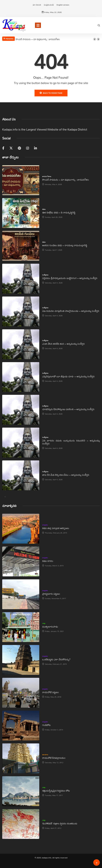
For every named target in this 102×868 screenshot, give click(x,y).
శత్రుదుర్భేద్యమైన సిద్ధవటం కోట (56, 791)
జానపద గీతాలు (47, 176)
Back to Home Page (51, 93)
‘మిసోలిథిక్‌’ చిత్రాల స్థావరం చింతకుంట (60, 823)
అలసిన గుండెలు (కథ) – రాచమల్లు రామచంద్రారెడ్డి (65, 245)
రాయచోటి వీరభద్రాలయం (54, 758)
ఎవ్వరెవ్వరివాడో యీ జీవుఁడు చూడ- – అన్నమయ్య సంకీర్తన (68, 376)
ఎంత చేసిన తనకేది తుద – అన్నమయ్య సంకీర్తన (63, 344)
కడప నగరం (48, 561)
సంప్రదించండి (49, 5)
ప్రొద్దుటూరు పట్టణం (51, 594)
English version (63, 5)
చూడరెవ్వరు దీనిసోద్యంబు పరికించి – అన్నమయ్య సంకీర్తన (68, 409)
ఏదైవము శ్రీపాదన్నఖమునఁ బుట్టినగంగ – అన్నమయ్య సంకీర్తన (70, 278)
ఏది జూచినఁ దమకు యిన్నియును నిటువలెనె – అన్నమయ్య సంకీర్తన (71, 442)
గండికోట (46, 725)
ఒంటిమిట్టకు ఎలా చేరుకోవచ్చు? (56, 659)
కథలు (44, 209)
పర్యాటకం (45, 525)
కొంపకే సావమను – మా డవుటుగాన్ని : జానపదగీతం (38, 39)
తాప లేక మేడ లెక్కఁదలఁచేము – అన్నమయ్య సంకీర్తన (66, 475)
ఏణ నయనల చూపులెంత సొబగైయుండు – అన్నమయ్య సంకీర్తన (71, 311)
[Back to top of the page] (97, 863)
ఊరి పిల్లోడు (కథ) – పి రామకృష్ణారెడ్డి (59, 212)
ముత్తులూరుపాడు (50, 627)
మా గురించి (37, 5)
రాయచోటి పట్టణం (50, 692)
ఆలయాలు (45, 755)
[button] (95, 39)
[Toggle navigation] (38, 25)
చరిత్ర (44, 623)
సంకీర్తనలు (45, 275)
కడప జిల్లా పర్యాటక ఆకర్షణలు (56, 528)
